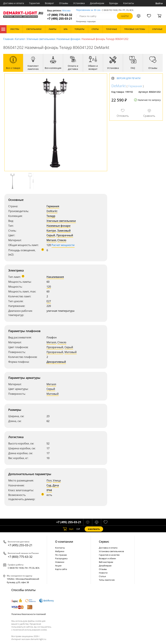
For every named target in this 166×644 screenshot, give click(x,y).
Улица (57, 480)
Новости (103, 573)
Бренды (114, 3)
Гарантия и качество (109, 555)
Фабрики (60, 551)
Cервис (104, 542)
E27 (49, 301)
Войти (159, 3)
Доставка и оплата (14, 3)
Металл (51, 240)
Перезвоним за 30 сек (88, 10)
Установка (79, 3)
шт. (68, 529)
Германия (53, 206)
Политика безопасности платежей (29, 614)
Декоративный (56, 362)
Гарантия (34, 3)
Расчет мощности (63, 245)
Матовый (71, 352)
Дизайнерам (97, 3)
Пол (49, 480)
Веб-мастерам (106, 562)
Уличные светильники (41, 39)
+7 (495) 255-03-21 (60, 19)
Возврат (49, 3)
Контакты (129, 3)
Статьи (102, 576)
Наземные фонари (68, 39)
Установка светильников (111, 551)
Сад (49, 485)
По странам (61, 555)
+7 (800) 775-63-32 (60, 15)
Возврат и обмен (107, 558)
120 (49, 287)
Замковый (64, 231)
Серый (51, 235)
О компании (64, 542)
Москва (66, 11)
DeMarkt (52, 211)
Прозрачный (65, 235)
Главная (8, 39)
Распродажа (61, 558)
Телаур (51, 216)
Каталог (3, 29)
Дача (56, 485)
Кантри (51, 231)
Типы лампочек (107, 580)
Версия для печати (129, 78)
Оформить (94, 529)
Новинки (60, 562)
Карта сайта (61, 569)
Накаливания (55, 277)
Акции (58, 566)
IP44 (49, 490)
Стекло (62, 240)
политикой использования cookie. (30, 630)
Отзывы (64, 3)
